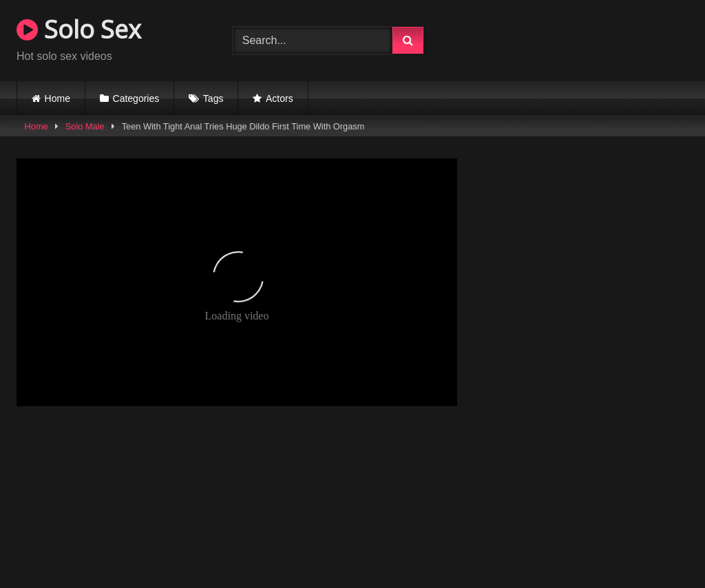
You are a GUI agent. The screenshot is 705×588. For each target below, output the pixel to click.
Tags (213, 98)
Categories (136, 98)
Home (57, 98)
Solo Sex (79, 29)
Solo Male (85, 126)
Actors (280, 98)
